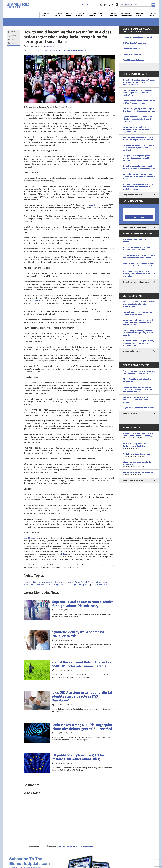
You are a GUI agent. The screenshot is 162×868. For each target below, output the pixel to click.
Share (13, 32)
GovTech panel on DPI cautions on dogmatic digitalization (137, 313)
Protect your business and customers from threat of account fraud (139, 372)
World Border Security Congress (139, 455)
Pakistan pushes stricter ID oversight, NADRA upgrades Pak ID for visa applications (139, 93)
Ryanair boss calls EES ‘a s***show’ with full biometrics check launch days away (138, 119)
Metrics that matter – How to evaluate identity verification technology (135, 400)
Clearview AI (36, 300)
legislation (77, 584)
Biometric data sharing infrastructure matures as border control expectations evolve (139, 82)
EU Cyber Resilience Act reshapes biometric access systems (137, 249)
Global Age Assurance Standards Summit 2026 (139, 464)
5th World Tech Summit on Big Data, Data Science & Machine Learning (139, 436)
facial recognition (55, 584)
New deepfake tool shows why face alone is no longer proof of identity (138, 138)
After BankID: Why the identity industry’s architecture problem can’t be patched (139, 274)
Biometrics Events (140, 15)
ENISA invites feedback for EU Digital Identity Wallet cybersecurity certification (139, 148)
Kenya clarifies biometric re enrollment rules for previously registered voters (136, 129)
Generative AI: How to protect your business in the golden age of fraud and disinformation (138, 389)
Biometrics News (46, 15)
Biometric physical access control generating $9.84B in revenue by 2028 (139, 167)
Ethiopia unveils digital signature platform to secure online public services (137, 158)
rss (101, 5)
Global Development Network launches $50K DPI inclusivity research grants (82, 664)
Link (12, 40)
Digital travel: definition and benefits (139, 408)
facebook (113, 5)
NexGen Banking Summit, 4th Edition (139, 474)
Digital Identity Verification (135, 43)
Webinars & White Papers (127, 15)
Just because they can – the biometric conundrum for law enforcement (139, 257)
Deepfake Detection (131, 49)
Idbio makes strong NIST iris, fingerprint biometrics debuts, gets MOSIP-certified (82, 727)
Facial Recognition (56, 50)
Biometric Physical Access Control (137, 37)
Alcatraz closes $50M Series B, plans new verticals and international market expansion (138, 187)
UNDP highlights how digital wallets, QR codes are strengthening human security (138, 333)
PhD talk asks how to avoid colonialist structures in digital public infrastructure (139, 304)
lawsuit (68, 584)
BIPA (63, 554)
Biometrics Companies (113, 15)
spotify (117, 5)
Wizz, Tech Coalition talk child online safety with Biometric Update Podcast (139, 265)
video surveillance (99, 584)
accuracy (27, 582)
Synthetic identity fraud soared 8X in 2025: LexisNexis (80, 634)
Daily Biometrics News (132, 195)
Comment (14, 43)
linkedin (105, 5)
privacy (86, 584)
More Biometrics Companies (135, 227)
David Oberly (51, 46)
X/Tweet (14, 36)
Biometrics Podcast (153, 15)
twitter (109, 5)
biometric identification (43, 582)
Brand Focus (102, 15)
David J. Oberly (30, 538)
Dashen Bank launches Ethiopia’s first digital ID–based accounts (139, 102)
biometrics (96, 582)
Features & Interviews (80, 15)
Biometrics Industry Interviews (136, 282)
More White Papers (131, 413)
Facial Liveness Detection (134, 60)
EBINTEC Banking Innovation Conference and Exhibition (139, 446)
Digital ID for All (58, 15)
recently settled (95, 205)
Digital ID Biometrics (132, 351)
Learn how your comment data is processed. (75, 846)
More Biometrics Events (133, 480)
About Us (85, 5)
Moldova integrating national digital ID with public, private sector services (139, 110)
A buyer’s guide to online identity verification (137, 380)
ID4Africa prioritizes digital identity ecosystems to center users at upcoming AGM (138, 343)
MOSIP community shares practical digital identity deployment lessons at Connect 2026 (138, 322)
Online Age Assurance (132, 54)
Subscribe (95, 5)
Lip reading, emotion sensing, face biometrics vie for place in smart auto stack (139, 176)
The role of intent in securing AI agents (136, 241)
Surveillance (82, 50)
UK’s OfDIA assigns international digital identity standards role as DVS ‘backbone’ (82, 696)
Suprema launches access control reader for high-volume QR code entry (83, 604)
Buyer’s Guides (69, 15)
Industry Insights (92, 15)
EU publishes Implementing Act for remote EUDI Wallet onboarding (78, 757)
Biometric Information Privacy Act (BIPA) (73, 582)
